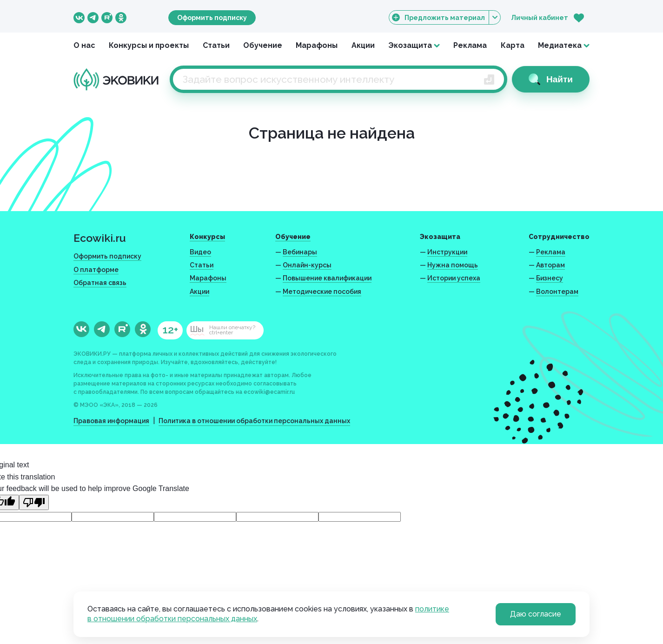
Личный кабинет (540, 18)
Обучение (263, 45)
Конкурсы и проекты (149, 45)
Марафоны (317, 45)
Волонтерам (557, 292)
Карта (513, 45)
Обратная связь (100, 283)
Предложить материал (445, 17)
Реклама (470, 45)
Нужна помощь (453, 265)
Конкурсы (207, 237)
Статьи (216, 45)
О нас (84, 45)
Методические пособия (322, 292)
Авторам (550, 265)
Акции (363, 45)
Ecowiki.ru (100, 238)
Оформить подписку (212, 18)
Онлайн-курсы (307, 265)
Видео (200, 252)
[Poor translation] (34, 502)
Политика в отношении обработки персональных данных (254, 421)
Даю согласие (536, 614)
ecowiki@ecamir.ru (269, 392)
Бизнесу (550, 278)
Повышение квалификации (327, 278)
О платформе (96, 270)
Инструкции (447, 252)
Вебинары (300, 252)
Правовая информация (111, 421)
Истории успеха (454, 278)
